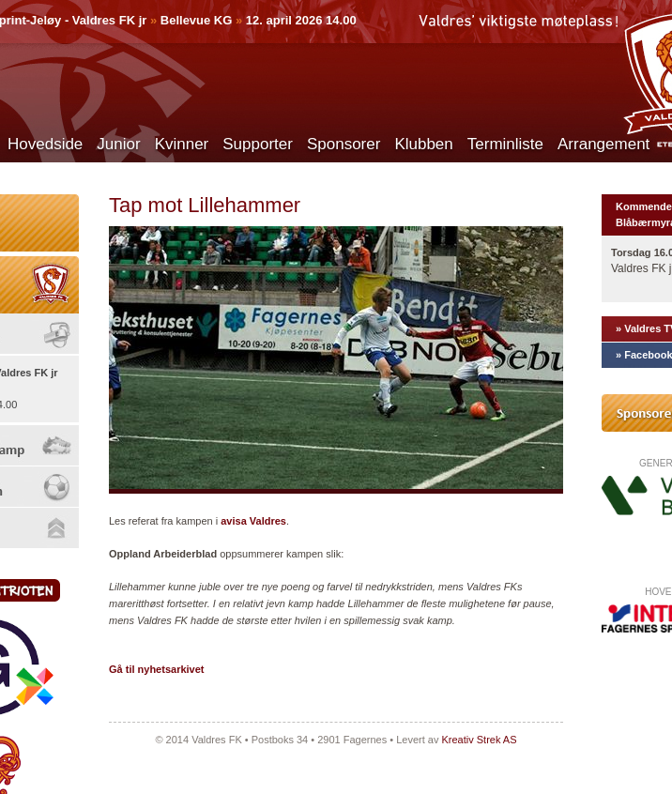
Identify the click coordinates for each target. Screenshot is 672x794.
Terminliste (505, 144)
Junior (118, 144)
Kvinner (182, 144)
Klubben (423, 144)
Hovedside (45, 144)
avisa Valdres (253, 521)
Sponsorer (344, 144)
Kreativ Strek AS (479, 740)
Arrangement (603, 144)
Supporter (258, 144)
